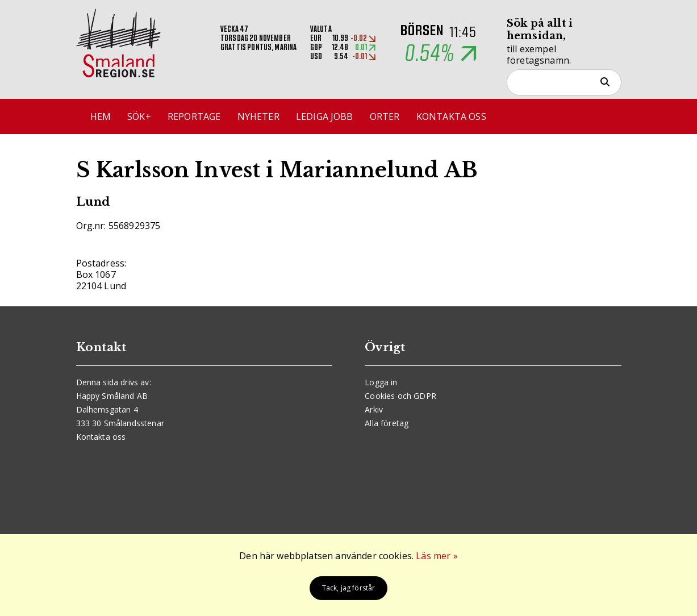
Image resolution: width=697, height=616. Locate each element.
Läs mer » (437, 556)
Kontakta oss (451, 116)
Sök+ (139, 116)
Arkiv (374, 409)
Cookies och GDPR (400, 396)
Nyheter (258, 116)
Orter (385, 116)
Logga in (381, 382)
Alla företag (387, 423)
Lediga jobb (325, 116)
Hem (101, 116)
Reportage (194, 116)
